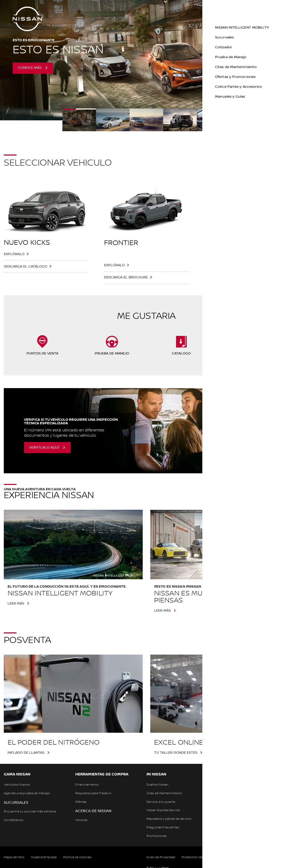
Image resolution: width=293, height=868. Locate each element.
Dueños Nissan (142, 7)
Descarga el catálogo (26, 266)
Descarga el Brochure (126, 277)
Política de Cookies (77, 857)
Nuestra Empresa (44, 857)
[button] (284, 7)
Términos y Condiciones (253, 857)
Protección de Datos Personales (205, 857)
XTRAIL (216, 243)
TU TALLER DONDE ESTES (176, 753)
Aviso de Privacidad (161, 857)
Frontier (121, 243)
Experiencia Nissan (190, 7)
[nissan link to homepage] (27, 19)
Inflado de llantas (26, 753)
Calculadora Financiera (249, 7)
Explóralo (14, 254)
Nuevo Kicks (27, 243)
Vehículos (108, 7)
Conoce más (30, 68)
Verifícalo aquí (44, 448)
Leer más (16, 604)
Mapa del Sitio (14, 857)
